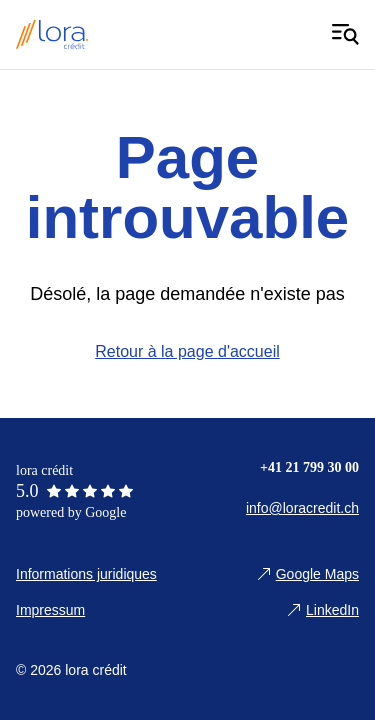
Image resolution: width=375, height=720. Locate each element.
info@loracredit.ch (302, 508)
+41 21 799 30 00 (309, 467)
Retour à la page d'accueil (187, 351)
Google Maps (317, 574)
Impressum (50, 610)
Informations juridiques (86, 574)
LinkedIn (332, 610)
